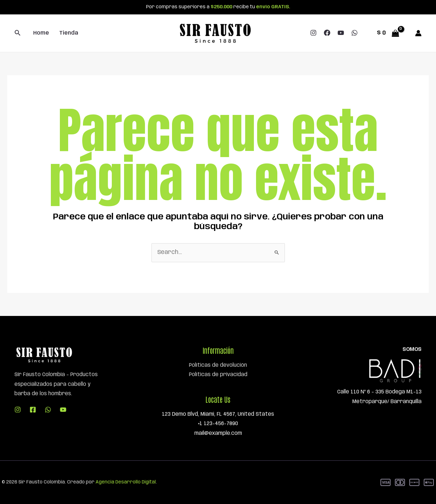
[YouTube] (341, 33)
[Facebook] (327, 33)
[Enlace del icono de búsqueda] (18, 33)
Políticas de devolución (218, 365)
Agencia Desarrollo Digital (126, 482)
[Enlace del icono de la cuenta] (418, 33)
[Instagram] (313, 33)
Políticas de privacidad (218, 375)
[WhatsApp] (354, 33)
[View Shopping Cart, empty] (388, 33)
